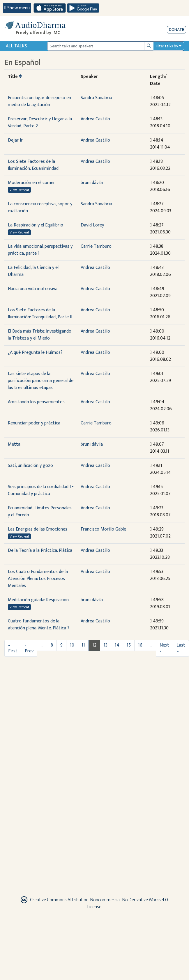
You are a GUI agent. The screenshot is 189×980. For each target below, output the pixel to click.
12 (94, 645)
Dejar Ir (15, 140)
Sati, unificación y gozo (30, 466)
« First (13, 648)
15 (129, 645)
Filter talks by (167, 46)
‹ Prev (29, 648)
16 (140, 645)
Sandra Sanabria (96, 98)
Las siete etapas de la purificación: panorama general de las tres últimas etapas (41, 381)
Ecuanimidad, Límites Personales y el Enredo (40, 512)
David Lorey (92, 225)
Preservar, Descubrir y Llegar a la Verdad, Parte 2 (40, 123)
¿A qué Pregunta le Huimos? (35, 352)
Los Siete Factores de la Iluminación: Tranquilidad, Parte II (40, 314)
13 (106, 645)
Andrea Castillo (95, 119)
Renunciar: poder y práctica (34, 423)
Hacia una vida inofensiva (33, 289)
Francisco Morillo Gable (103, 529)
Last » (181, 648)
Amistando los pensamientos (36, 402)
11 (83, 645)
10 (72, 645)
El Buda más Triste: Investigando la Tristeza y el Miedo (40, 335)
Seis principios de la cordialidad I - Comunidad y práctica (41, 490)
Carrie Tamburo (96, 246)
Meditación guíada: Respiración (38, 600)
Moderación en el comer (31, 183)
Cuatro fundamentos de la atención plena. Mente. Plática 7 (39, 625)
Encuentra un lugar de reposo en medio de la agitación (39, 101)
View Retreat (19, 190)
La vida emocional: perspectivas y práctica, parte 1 (40, 250)
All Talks (16, 46)
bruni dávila (92, 183)
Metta (14, 444)
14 (117, 645)
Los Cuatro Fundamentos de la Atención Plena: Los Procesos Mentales (38, 579)
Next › (164, 648)
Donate (176, 30)
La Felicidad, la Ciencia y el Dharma (33, 271)
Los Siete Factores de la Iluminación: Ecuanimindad (33, 165)
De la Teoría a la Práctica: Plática (40, 550)
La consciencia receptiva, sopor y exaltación (40, 207)
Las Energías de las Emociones (38, 529)
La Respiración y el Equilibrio (36, 225)
